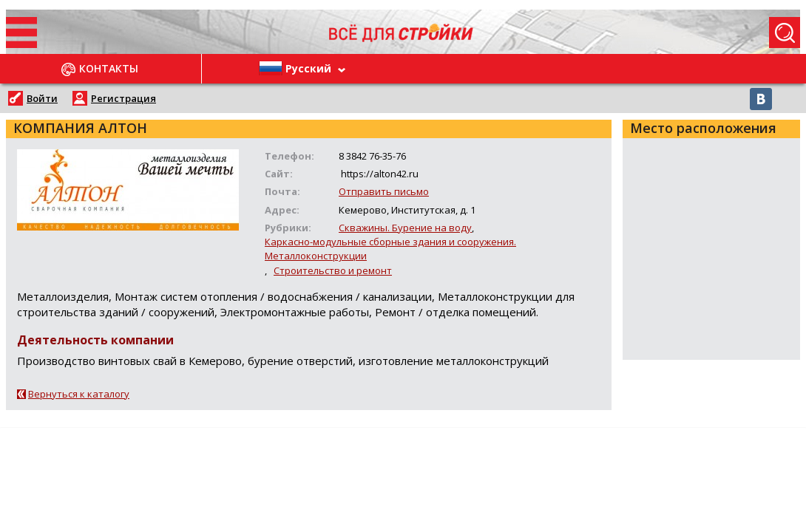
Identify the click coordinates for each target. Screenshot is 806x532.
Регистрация (123, 98)
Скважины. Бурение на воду (405, 228)
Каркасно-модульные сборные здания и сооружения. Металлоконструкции (390, 249)
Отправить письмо (384, 191)
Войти (42, 98)
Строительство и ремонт (333, 270)
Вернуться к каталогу (79, 394)
